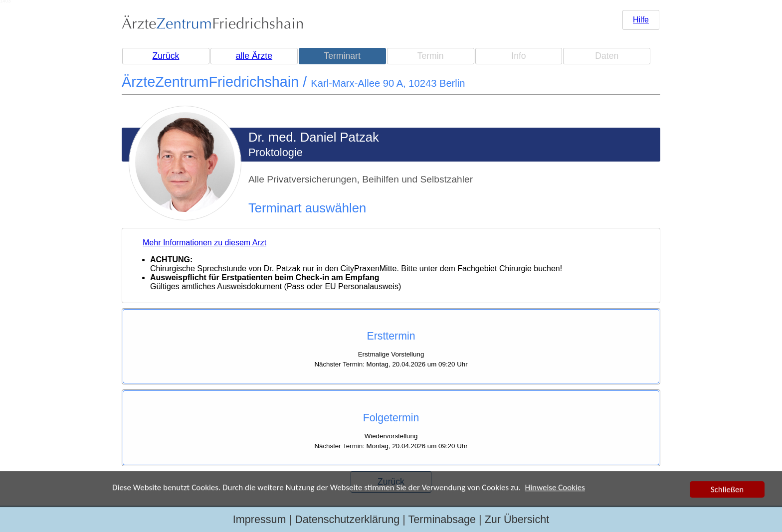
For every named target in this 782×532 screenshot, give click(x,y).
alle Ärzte (254, 56)
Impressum (260, 519)
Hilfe (641, 20)
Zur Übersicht (517, 519)
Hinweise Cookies (555, 488)
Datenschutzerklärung (347, 519)
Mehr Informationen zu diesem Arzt (204, 243)
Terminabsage (442, 519)
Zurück (166, 56)
